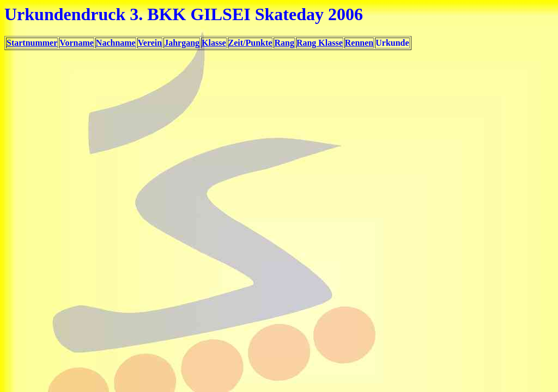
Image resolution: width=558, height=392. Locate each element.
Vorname (77, 43)
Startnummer (32, 43)
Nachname (116, 43)
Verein (150, 43)
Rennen (359, 43)
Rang (284, 43)
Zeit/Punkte (250, 43)
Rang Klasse (320, 43)
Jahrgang (182, 43)
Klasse (214, 43)
